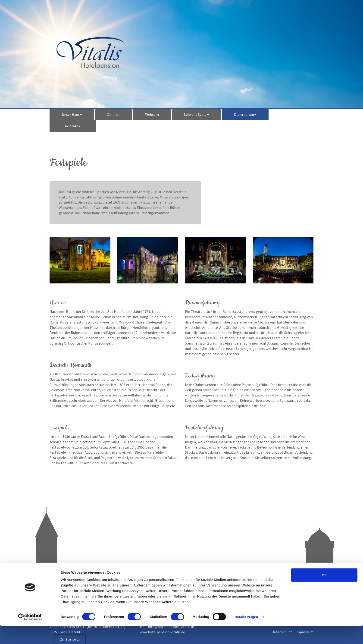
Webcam (152, 114)
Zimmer (114, 114)
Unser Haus (72, 114)
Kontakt (73, 126)
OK (324, 593)
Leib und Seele (196, 114)
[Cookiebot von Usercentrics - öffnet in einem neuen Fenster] (30, 635)
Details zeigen (246, 635)
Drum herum (245, 114)
